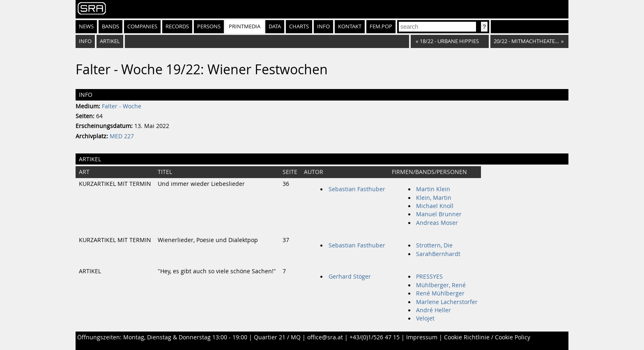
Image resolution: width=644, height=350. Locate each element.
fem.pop (381, 26)
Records (177, 26)
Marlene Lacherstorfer (447, 302)
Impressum (422, 337)
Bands (110, 26)
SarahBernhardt (438, 254)
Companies (142, 26)
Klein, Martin (434, 198)
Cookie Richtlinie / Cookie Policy (487, 337)
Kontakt (350, 26)
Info (323, 26)
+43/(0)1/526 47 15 (375, 337)
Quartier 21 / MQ (277, 337)
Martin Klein (433, 189)
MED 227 (122, 136)
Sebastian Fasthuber (357, 189)
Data (275, 26)
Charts (299, 26)
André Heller (434, 310)
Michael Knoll (435, 206)
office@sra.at (325, 337)
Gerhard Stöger (350, 277)
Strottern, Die (434, 245)
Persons (209, 26)
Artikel (110, 41)
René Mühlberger (440, 293)
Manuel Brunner (439, 214)
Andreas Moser (437, 223)
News (86, 26)
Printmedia (245, 26)
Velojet (425, 318)
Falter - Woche (122, 106)
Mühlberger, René (441, 285)
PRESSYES (429, 277)
